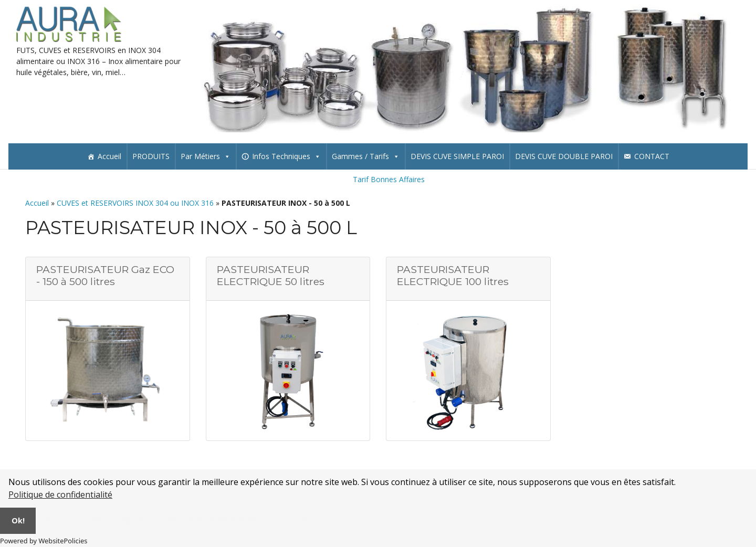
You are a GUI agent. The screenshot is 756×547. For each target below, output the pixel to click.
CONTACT (652, 156)
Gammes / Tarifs (366, 156)
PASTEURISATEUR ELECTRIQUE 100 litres (453, 275)
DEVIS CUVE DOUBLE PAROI (564, 156)
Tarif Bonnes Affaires (389, 179)
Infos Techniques (286, 156)
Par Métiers (206, 156)
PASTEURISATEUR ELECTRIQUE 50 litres (271, 275)
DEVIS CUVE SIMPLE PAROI (457, 156)
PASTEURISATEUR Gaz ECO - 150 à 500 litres (105, 275)
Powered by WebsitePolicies (44, 541)
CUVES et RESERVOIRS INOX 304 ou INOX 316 (135, 203)
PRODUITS (151, 156)
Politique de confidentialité (60, 495)
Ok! (18, 520)
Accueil (109, 156)
